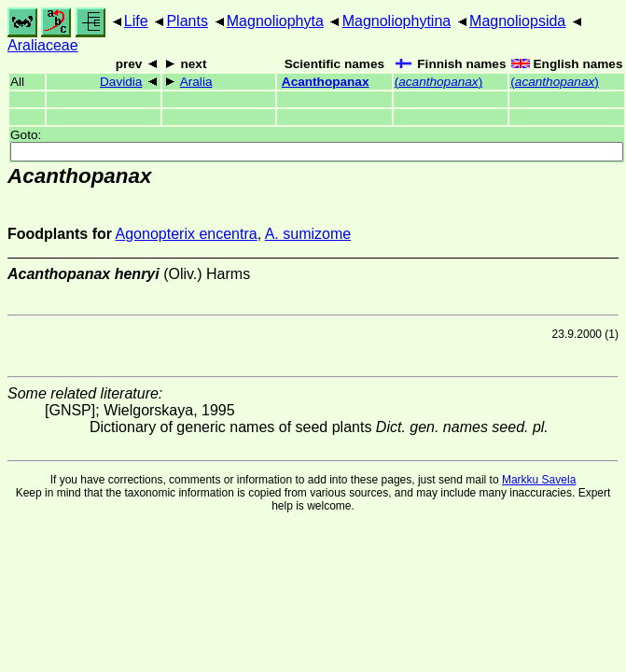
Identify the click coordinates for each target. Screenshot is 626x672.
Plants (187, 21)
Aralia (196, 82)
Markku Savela (539, 480)
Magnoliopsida (517, 21)
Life (136, 21)
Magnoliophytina (397, 21)
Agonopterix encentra (187, 234)
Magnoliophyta (275, 21)
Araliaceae (43, 45)
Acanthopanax (326, 82)
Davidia (121, 82)
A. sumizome (308, 234)
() (438, 82)
